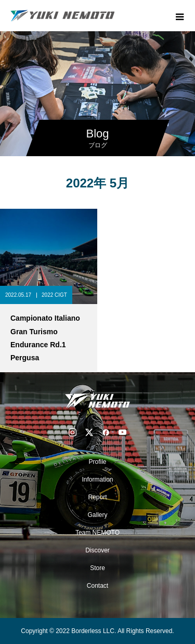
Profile (97, 462)
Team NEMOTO (97, 533)
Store (97, 568)
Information (97, 479)
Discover (97, 550)
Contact (97, 586)
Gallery (97, 515)
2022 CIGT (54, 295)
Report (97, 497)
